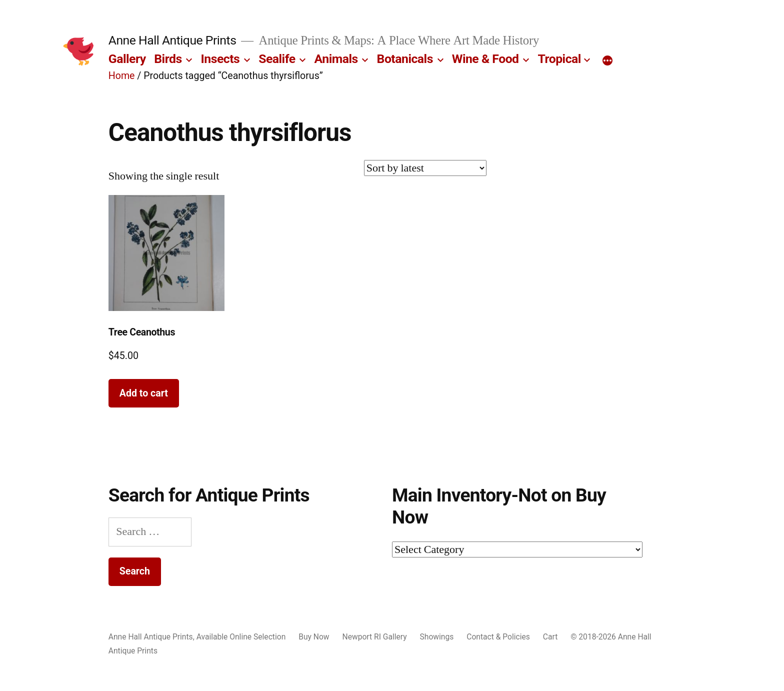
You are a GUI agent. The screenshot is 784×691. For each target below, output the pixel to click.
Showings (437, 637)
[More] (607, 61)
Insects (220, 59)
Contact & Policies (498, 637)
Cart (550, 637)
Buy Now (314, 637)
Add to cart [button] (144, 393)
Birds (168, 59)
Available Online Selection (241, 637)
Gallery (127, 59)
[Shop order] (425, 168)
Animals (336, 59)
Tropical (559, 59)
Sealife (277, 59)
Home (122, 76)
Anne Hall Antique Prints (172, 40)
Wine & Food (485, 59)
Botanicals (405, 59)
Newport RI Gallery (375, 637)
